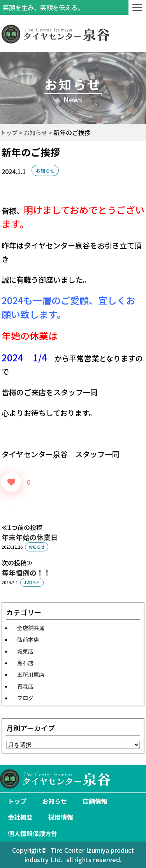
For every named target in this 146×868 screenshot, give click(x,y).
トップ (17, 801)
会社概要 (20, 817)
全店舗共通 (31, 628)
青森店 (25, 686)
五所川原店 (31, 674)
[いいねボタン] (11, 482)
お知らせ (45, 170)
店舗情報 (95, 801)
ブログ (25, 698)
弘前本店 (28, 639)
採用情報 (61, 817)
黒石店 (25, 663)
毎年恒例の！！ (26, 572)
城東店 (25, 651)
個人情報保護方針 (33, 833)
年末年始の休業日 (30, 537)
